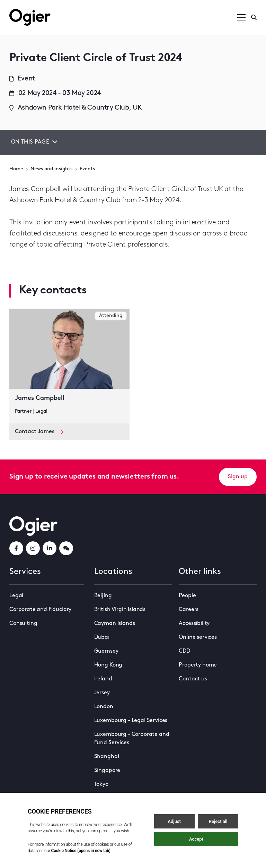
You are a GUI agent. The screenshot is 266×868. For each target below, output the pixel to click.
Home (16, 169)
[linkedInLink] (50, 548)
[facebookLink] (16, 548)
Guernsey (106, 651)
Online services (198, 637)
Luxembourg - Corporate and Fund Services (132, 739)
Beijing (103, 596)
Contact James (39, 432)
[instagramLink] (33, 548)
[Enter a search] (254, 17)
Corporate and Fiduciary (40, 610)
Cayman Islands (115, 624)
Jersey (102, 693)
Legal (16, 596)
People (187, 596)
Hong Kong (108, 665)
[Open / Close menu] (241, 17)
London (104, 707)
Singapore (107, 771)
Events (87, 169)
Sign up (238, 477)
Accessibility (194, 624)
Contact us (193, 679)
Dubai (102, 637)
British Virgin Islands (120, 610)
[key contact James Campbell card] (69, 366)
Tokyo (101, 784)
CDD (184, 651)
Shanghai (107, 757)
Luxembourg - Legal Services (131, 721)
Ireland (103, 679)
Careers (189, 610)
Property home (198, 665)
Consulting (23, 624)
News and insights (51, 169)
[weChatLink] (66, 548)
